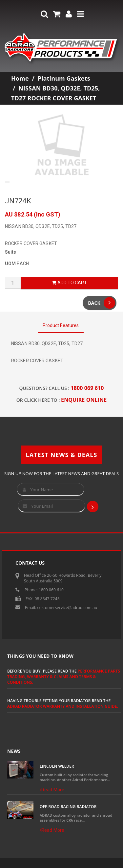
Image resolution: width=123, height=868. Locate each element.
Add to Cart (69, 283)
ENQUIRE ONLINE (84, 400)
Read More (52, 790)
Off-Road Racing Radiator (68, 807)
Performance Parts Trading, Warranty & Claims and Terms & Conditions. (64, 677)
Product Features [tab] (61, 325)
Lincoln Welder (57, 766)
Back (102, 303)
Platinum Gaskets (64, 78)
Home (20, 78)
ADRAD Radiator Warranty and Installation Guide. (63, 706)
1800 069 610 (87, 388)
